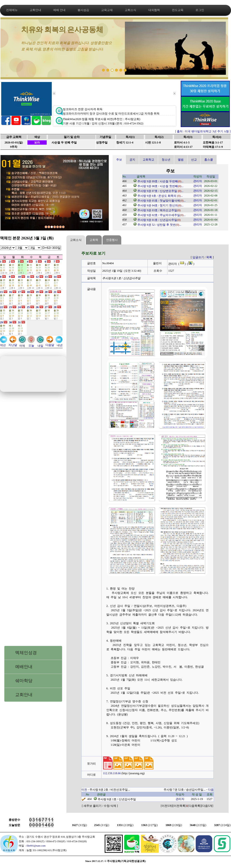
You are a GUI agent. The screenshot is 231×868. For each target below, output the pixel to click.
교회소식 (130, 10)
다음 (211, 790)
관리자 (198, 181)
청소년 (166, 160)
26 (37, 307)
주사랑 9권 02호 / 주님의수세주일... (161, 215)
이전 (84, 790)
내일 (40, 344)
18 (28, 292)
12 (37, 277)
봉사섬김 (83, 10)
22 (1, 307)
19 (37, 292)
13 (46, 277)
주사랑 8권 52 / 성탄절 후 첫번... (159, 225)
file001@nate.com (36, 846)
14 (55, 277)
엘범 (181, 160)
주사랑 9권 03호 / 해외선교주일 (159, 210)
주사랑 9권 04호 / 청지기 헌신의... (160, 205)
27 (46, 307)
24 (19, 307)
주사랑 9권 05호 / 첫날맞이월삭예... (161, 201)
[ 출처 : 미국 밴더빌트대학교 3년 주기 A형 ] (203, 131)
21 (55, 292)
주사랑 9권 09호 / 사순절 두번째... (160, 181)
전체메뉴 (12, 10)
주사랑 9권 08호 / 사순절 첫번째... (160, 186)
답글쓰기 (198, 257)
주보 (119, 160)
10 (19, 277)
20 (46, 292)
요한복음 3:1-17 (213, 142)
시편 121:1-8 (153, 142)
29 (1, 322)
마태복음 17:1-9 (213, 147)
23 (10, 307)
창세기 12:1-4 (125, 142)
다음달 (50, 343)
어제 (22, 344)
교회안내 (35, 10)
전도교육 (178, 10)
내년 (59, 344)
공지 (132, 160)
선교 (194, 160)
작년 (4, 344)
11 (28, 277)
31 (19, 322)
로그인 (200, 10)
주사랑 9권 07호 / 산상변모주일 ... (160, 191)
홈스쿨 (209, 160)
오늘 (31, 344)
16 (10, 292)
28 (55, 307)
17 (19, 292)
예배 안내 (59, 10)
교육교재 (107, 10)
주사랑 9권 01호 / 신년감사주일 (159, 220)
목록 (209, 257)
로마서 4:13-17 (183, 147)
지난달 (13, 343)
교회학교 (148, 160)
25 (28, 307)
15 (1, 292)
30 (10, 322)
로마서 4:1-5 (182, 142)
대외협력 (154, 10)
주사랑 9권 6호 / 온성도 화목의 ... (160, 196)
